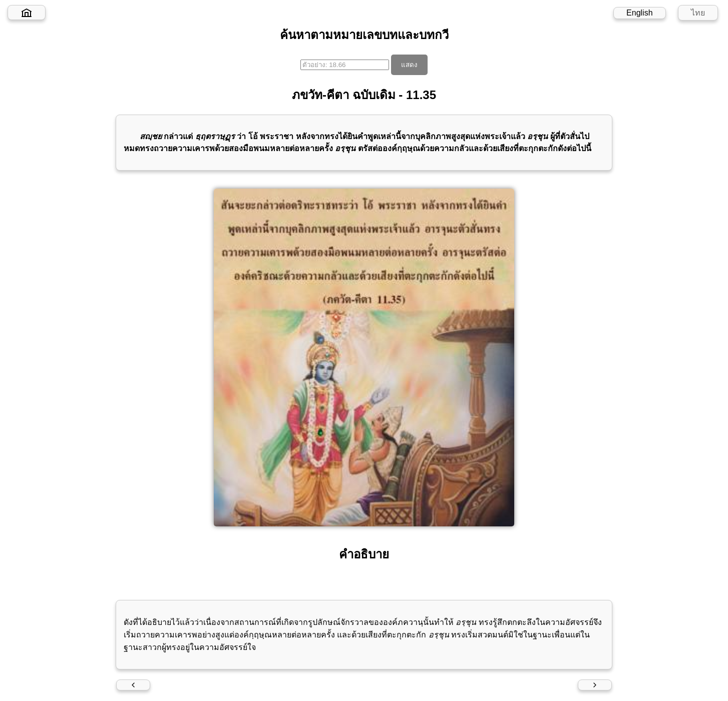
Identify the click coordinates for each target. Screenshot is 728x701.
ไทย (698, 13)
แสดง (409, 65)
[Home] (27, 13)
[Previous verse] (133, 685)
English (639, 13)
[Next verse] (595, 685)
